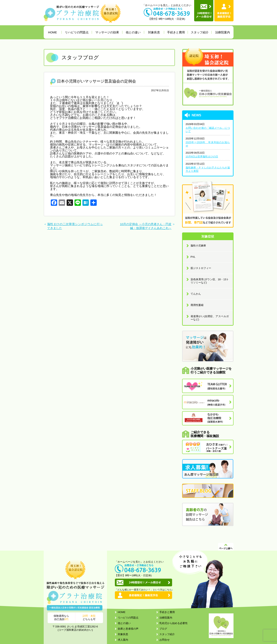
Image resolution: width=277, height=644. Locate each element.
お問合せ (164, 640)
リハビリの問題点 (77, 32)
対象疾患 (154, 32)
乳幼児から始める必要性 (173, 623)
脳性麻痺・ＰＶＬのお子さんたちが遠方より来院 (208, 169)
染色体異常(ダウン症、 (210, 281)
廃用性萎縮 (197, 305)
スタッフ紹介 (200, 32)
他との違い (133, 32)
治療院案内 (223, 32)
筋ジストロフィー (201, 268)
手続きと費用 (176, 32)
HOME (52, 32)
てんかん (196, 294)
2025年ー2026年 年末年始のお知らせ (208, 144)
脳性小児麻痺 (198, 246)
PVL (193, 257)
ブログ (163, 629)
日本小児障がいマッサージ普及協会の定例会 (96, 81)
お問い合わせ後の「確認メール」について (208, 130)
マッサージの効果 (107, 32)
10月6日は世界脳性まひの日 (202, 157)
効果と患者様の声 (128, 629)
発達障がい (210, 318)
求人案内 (123, 640)
